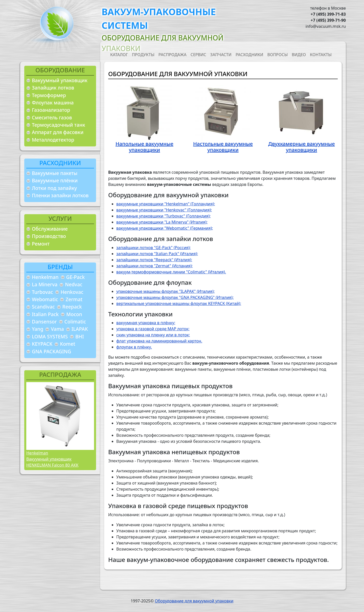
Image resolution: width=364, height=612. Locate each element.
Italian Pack (45, 314)
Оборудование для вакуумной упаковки (194, 601)
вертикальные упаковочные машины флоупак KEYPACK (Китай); (179, 303)
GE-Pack (76, 277)
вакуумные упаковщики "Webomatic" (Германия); (165, 228)
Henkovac (72, 292)
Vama (57, 329)
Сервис (198, 55)
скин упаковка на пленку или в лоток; (153, 335)
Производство (49, 236)
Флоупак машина (53, 103)
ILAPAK (80, 329)
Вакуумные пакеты (55, 173)
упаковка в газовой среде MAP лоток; (153, 329)
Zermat (74, 299)
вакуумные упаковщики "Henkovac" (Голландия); (164, 210)
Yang (38, 329)
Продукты (143, 55)
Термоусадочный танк (59, 125)
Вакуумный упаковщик (60, 80)
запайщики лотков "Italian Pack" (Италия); (157, 254)
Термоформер (49, 95)
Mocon (74, 314)
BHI (80, 336)
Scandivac (43, 307)
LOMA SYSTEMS (50, 336)
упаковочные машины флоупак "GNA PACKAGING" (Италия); (175, 297)
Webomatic (45, 299)
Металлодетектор (53, 140)
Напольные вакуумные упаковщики (144, 147)
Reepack (72, 307)
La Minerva (45, 284)
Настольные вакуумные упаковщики (223, 147)
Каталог (119, 55)
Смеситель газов (52, 117)
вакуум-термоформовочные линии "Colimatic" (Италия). (171, 272)
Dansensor (44, 322)
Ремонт (41, 244)
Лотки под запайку (54, 188)
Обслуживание (50, 229)
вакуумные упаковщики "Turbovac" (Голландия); (164, 216)
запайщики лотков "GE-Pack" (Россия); (154, 248)
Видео (299, 55)
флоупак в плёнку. (134, 347)
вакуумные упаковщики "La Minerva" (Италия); (162, 222)
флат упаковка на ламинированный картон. (159, 341)
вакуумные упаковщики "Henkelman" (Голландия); (166, 204)
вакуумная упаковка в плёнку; (146, 323)
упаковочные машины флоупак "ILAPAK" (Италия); (165, 291)
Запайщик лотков (53, 88)
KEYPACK (42, 344)
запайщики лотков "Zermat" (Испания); (155, 266)
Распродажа (173, 55)
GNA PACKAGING (51, 351)
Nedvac (74, 284)
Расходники (249, 55)
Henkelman (45, 277)
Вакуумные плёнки (55, 180)
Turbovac (42, 292)
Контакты (321, 55)
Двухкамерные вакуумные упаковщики (302, 147)
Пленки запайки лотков (60, 195)
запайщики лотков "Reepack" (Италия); (154, 260)
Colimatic (75, 322)
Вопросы (278, 55)
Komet (67, 344)
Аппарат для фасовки (58, 132)
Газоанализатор (51, 110)
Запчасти (221, 55)
